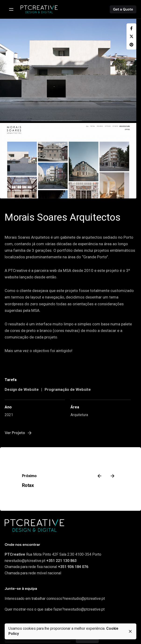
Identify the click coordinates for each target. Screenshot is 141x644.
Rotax (28, 485)
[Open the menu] (11, 9)
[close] (130, 631)
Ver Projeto (19, 433)
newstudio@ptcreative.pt (25, 561)
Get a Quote (123, 9)
